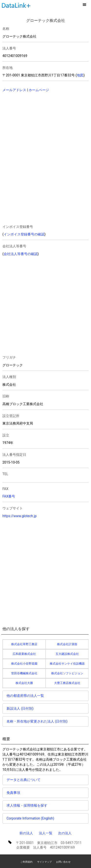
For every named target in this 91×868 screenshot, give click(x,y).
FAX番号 (9, 496)
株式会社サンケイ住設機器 (67, 664)
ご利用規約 (26, 862)
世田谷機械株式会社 (24, 673)
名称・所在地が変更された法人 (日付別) (37, 721)
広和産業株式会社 (24, 654)
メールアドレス (14, 90)
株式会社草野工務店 (24, 644)
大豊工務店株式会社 (67, 683)
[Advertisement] (36, 128)
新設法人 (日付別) (20, 708)
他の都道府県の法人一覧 (25, 696)
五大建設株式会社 (67, 654)
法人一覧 (46, 833)
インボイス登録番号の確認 (24, 234)
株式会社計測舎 (67, 644)
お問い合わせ (63, 862)
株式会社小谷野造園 (24, 664)
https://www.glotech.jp (20, 516)
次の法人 (65, 833)
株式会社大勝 (24, 683)
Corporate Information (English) (30, 818)
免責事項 (13, 793)
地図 (80, 75)
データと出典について (24, 780)
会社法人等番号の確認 (21, 254)
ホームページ (39, 90)
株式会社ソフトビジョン (67, 673)
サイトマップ (44, 862)
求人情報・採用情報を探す (27, 805)
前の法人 (26, 833)
